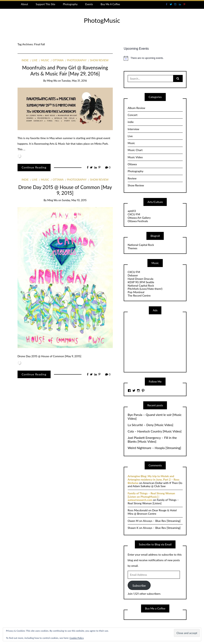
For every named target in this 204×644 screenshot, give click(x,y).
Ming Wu (52, 81)
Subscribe (139, 585)
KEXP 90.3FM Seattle (141, 282)
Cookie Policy (77, 638)
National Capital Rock (141, 245)
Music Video (135, 157)
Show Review (99, 60)
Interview (133, 129)
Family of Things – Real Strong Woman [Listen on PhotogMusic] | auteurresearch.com (151, 497)
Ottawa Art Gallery (139, 218)
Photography (70, 4)
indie (25, 60)
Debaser (133, 275)
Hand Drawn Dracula (141, 279)
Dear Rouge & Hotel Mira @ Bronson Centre (152, 512)
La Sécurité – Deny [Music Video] (151, 425)
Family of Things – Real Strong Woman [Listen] (153, 502)
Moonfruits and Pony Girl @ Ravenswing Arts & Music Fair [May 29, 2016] (65, 70)
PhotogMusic (102, 20)
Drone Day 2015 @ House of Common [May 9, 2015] (65, 190)
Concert (133, 115)
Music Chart (135, 150)
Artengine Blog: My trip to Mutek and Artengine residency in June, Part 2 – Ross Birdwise (153, 479)
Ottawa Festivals (138, 221)
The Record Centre (139, 295)
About (25, 4)
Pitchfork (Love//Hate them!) (145, 289)
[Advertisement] (158, 343)
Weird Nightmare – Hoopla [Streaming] (154, 448)
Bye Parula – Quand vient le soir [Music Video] (155, 417)
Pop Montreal (136, 292)
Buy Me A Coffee (110, 4)
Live (35, 60)
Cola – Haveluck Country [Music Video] (155, 431)
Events (89, 4)
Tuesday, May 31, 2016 (74, 81)
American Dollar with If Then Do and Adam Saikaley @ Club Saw (155, 485)
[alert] (155, 58)
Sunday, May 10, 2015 (74, 200)
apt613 (132, 211)
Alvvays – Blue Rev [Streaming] (162, 521)
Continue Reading (34, 167)
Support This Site (45, 4)
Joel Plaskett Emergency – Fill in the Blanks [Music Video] (152, 440)
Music (45, 60)
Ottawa (58, 60)
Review (132, 178)
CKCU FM (134, 214)
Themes (132, 248)
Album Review (136, 108)
